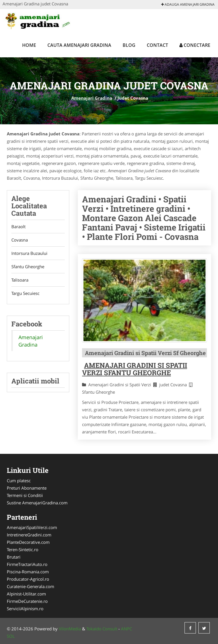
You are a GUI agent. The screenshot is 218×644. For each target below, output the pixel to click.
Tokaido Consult (102, 629)
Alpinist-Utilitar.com (26, 594)
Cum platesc (19, 481)
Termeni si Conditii (25, 495)
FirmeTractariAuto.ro (27, 564)
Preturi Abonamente (27, 488)
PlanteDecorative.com (28, 542)
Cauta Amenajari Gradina (79, 45)
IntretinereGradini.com (29, 535)
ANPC (126, 629)
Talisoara (20, 280)
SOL (11, 636)
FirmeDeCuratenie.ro (27, 601)
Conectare (195, 45)
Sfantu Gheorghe (28, 267)
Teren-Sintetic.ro (23, 549)
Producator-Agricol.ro (28, 579)
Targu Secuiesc (25, 293)
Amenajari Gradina (92, 98)
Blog (129, 45)
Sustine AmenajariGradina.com (37, 503)
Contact (157, 45)
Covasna (20, 240)
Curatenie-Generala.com (31, 586)
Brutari (14, 557)
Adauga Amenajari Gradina (188, 4)
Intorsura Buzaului (29, 253)
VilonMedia (70, 629)
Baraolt (18, 226)
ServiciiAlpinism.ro (25, 609)
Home (29, 45)
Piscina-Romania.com (28, 572)
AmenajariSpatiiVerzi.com (32, 527)
